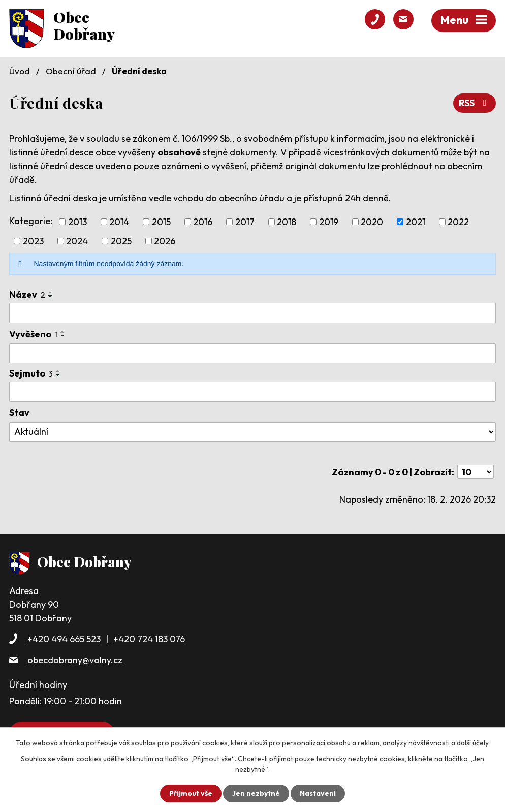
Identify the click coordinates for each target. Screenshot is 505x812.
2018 (287, 222)
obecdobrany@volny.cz (75, 660)
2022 (458, 222)
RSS (475, 103)
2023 (33, 241)
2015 (161, 222)
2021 (416, 222)
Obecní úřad (71, 71)
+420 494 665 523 (64, 639)
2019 (329, 222)
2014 (119, 222)
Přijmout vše (191, 793)
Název (27, 294)
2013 (77, 222)
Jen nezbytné (256, 793)
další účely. (473, 743)
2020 (372, 222)
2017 (245, 222)
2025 (121, 241)
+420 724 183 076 (149, 639)
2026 (165, 241)
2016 (203, 222)
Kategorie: (31, 221)
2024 (77, 241)
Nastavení (318, 793)
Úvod (20, 71)
